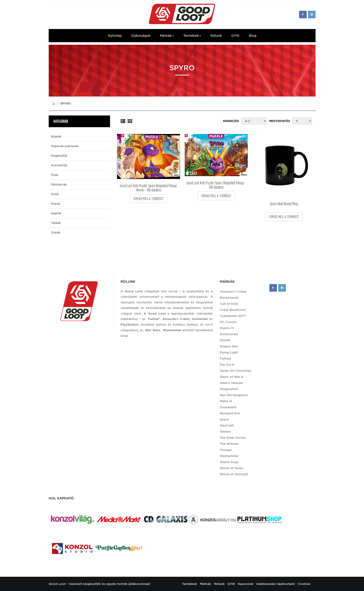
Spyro (224, 419)
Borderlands (229, 298)
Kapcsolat (246, 584)
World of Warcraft (234, 474)
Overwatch (228, 407)
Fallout (225, 359)
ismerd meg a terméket (149, 199)
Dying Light (229, 352)
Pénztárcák (59, 185)
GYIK (235, 36)
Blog (253, 36)
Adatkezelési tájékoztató (276, 584)
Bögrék (56, 137)
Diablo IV (227, 328)
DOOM (225, 340)
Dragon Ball (229, 346)
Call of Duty (229, 304)
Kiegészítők (59, 156)
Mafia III (226, 401)
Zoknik (56, 233)
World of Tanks (232, 468)
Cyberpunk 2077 (233, 316)
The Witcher (229, 444)
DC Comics (228, 322)
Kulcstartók (59, 165)
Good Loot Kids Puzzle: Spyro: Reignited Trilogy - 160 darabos (216, 185)
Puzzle (56, 204)
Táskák (56, 223)
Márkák (167, 36)
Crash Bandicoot (233, 310)
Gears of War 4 (232, 377)
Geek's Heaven (231, 383)
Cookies (304, 584)
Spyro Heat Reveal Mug (284, 204)
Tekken (225, 432)
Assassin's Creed (233, 292)
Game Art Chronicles (236, 371)
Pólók (55, 194)
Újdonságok (141, 36)
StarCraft (227, 426)
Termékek (192, 36)
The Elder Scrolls (233, 438)
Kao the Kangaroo (234, 395)
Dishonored (229, 334)
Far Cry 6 (227, 365)
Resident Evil (230, 413)
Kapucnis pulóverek (65, 146)
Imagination (229, 389)
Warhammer (229, 456)
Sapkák (56, 213)
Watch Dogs (229, 462)
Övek (55, 175)
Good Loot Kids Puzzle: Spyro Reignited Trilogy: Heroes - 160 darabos (149, 188)
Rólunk (216, 36)
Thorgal (226, 450)
